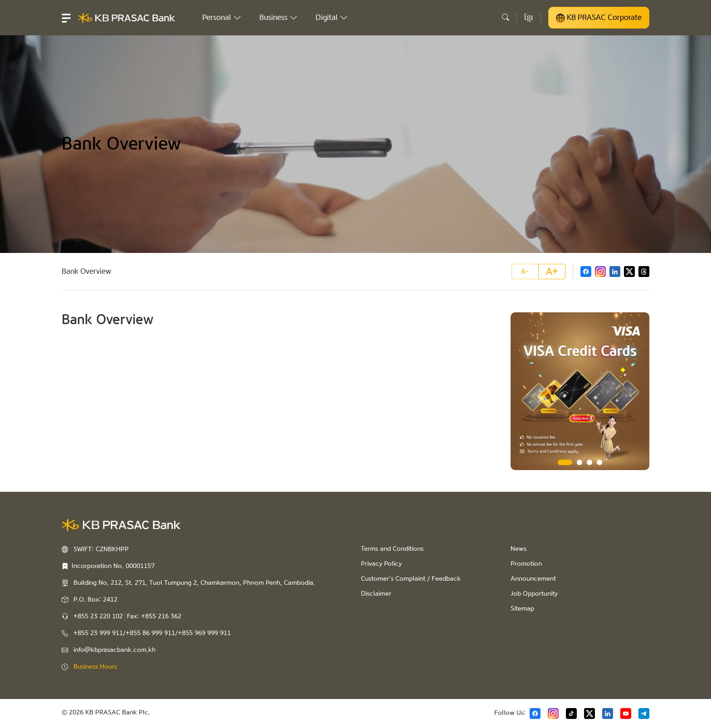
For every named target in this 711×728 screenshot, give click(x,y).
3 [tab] (589, 462)
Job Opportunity (534, 594)
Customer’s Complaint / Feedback (411, 579)
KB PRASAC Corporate (599, 18)
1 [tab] (565, 462)
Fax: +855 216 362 (154, 616)
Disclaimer (376, 594)
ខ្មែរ (529, 17)
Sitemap (522, 609)
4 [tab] (599, 462)
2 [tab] (580, 462)
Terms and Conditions (392, 549)
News (519, 549)
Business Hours (95, 667)
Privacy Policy (381, 564)
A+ (552, 272)
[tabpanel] (580, 391)
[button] (66, 18)
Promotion (526, 564)
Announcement (533, 579)
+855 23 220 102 (98, 616)
